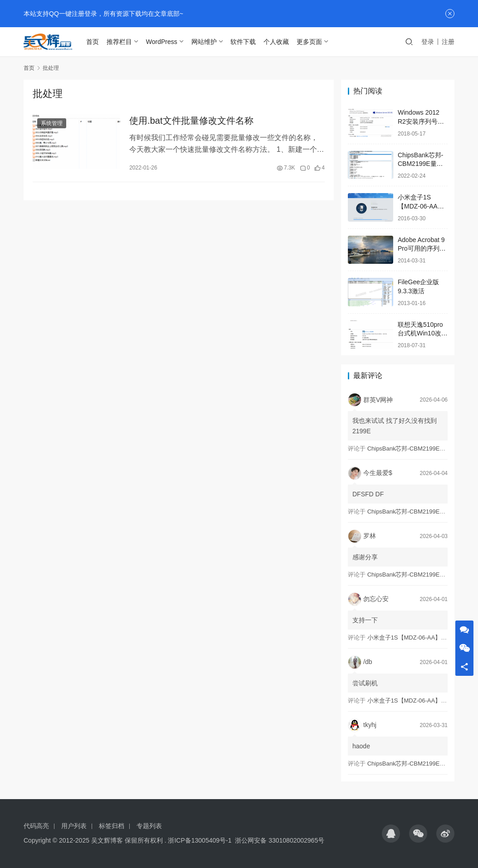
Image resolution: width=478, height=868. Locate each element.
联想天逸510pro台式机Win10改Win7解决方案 (420, 333)
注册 (448, 42)
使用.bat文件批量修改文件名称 (191, 121)
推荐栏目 (124, 42)
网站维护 (209, 42)
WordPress (166, 42)
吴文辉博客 (107, 840)
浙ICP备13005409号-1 (200, 840)
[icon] (391, 834)
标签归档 (112, 826)
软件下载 (248, 42)
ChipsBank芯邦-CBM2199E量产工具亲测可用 (420, 164)
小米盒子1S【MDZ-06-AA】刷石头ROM (421, 206)
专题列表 (149, 826)
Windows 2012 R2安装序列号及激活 (421, 121)
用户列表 (74, 826)
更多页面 (314, 42)
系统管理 (52, 124)
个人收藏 (281, 42)
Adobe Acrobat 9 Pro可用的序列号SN (422, 249)
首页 (97, 42)
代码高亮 (36, 826)
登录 (428, 42)
